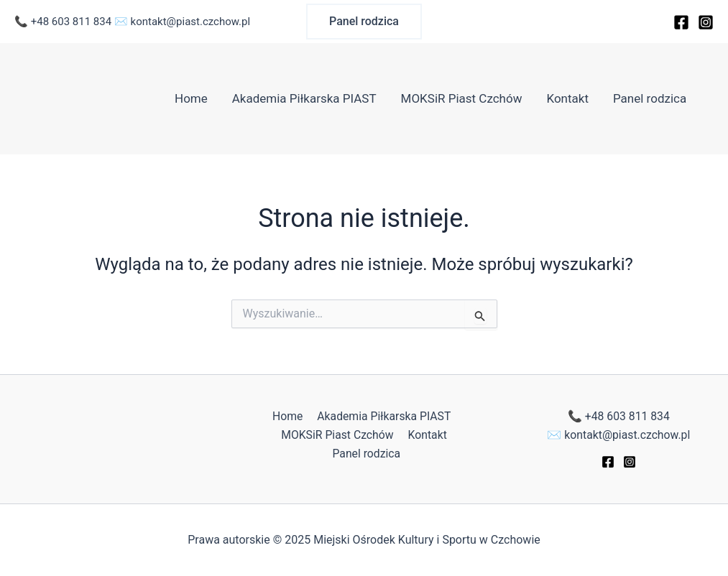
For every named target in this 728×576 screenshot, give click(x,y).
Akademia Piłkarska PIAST (304, 98)
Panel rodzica (650, 98)
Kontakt (567, 98)
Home (191, 98)
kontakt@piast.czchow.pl (191, 22)
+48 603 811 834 (71, 22)
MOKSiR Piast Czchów (462, 98)
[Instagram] (706, 22)
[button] (364, 22)
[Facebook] (681, 22)
